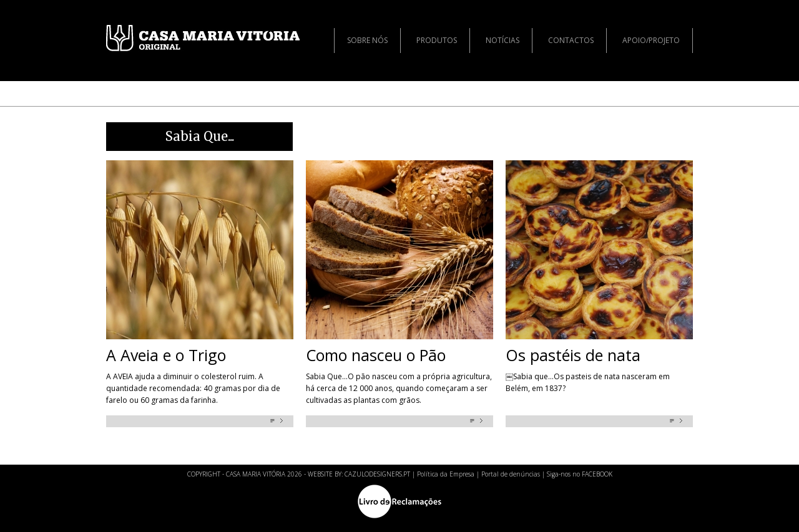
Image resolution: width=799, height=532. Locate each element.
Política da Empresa (446, 474)
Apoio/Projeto (651, 40)
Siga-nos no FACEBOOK (580, 474)
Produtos (437, 40)
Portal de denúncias (511, 474)
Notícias (502, 40)
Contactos (571, 40)
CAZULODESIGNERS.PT (377, 474)
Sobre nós (367, 40)
